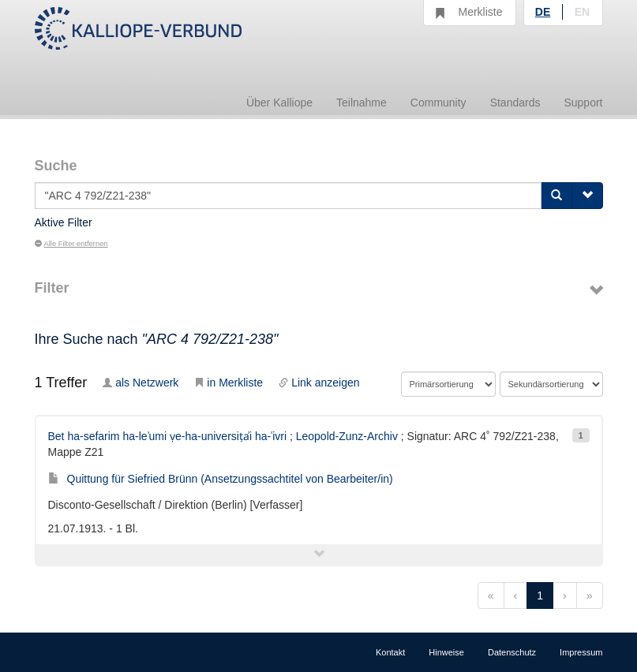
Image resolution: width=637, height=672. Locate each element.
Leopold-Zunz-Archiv (347, 436)
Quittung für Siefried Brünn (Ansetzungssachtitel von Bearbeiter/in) (221, 479)
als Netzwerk (141, 383)
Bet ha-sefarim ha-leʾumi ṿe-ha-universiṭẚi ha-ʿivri (168, 436)
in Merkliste (229, 383)
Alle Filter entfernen (71, 244)
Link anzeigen (319, 383)
